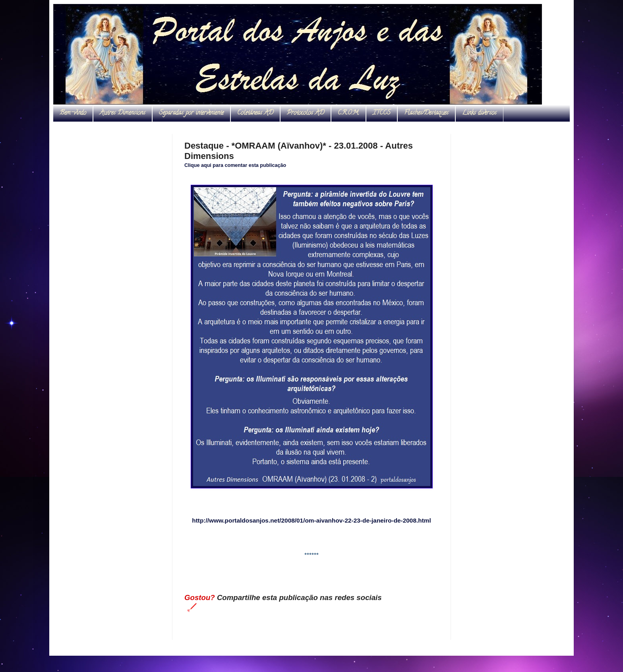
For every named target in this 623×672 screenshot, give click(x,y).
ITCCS (382, 113)
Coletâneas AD (255, 113)
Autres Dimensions (123, 113)
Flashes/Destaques (426, 113)
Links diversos (479, 113)
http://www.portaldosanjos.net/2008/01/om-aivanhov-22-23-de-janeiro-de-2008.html (311, 520)
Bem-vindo (73, 113)
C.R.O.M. (348, 113)
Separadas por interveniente (191, 113)
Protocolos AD (306, 113)
